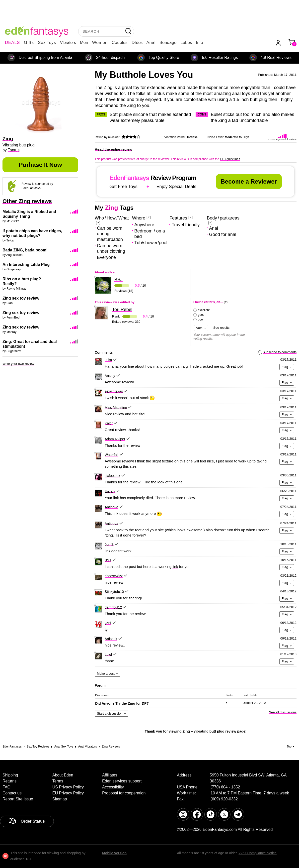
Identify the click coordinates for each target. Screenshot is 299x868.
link (175, 567)
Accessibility (113, 787)
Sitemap (60, 799)
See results (221, 328)
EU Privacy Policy (68, 793)
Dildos (137, 43)
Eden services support (122, 781)
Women (100, 43)
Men (84, 43)
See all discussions (283, 712)
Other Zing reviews (27, 201)
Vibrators (68, 43)
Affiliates (110, 775)
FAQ (6, 787)
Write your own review (18, 364)
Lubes (186, 43)
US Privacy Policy (68, 787)
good (201, 315)
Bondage (168, 43)
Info (199, 43)
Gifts (29, 43)
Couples (120, 43)
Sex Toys (47, 43)
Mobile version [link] (114, 853)
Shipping (10, 775)
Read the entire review (113, 149)
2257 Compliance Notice (258, 853)
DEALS (12, 43)
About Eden (63, 775)
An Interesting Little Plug (26, 265)
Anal (151, 43)
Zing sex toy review (21, 298)
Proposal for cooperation (124, 793)
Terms (58, 781)
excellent (204, 310)
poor (201, 320)
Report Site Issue (18, 799)
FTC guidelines (230, 159)
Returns (9, 781)
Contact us (12, 793)
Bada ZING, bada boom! (25, 250)
